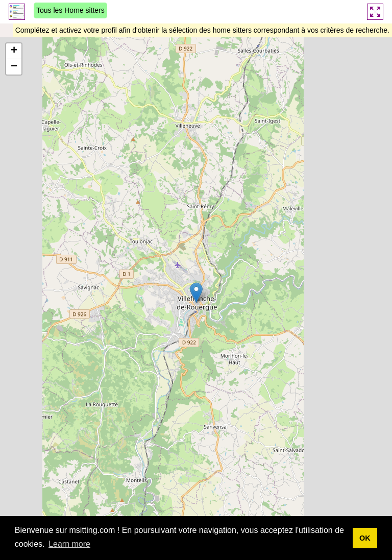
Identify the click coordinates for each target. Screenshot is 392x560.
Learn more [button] (69, 544)
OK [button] (365, 538)
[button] (196, 293)
